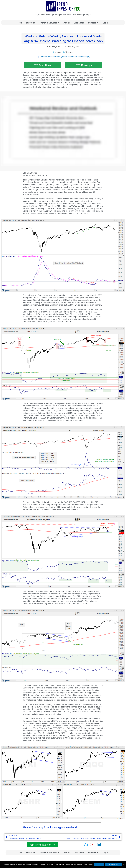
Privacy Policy (113, 864)
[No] (123, 864)
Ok (99, 864)
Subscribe (31, 23)
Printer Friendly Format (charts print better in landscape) (65, 57)
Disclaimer (79, 23)
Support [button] (93, 23)
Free (20, 23)
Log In (106, 23)
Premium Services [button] (49, 23)
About (67, 23)
